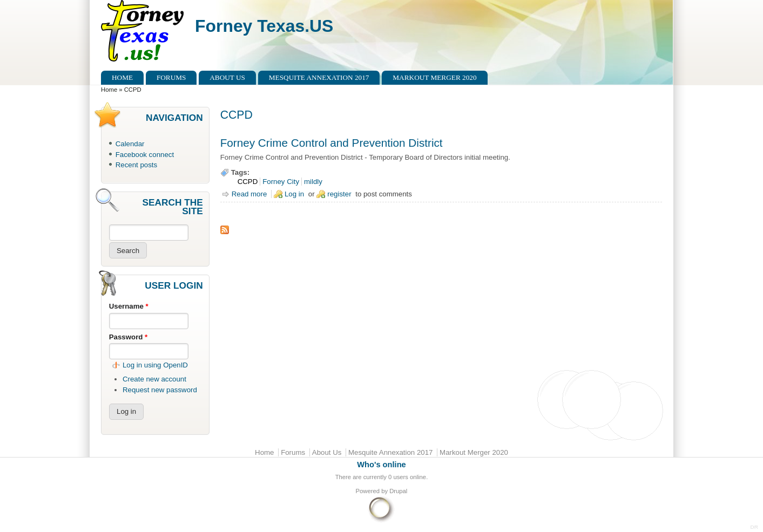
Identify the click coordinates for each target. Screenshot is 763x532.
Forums (171, 77)
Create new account (154, 379)
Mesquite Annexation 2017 (319, 77)
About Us (227, 77)
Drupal (398, 491)
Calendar (130, 144)
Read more (249, 194)
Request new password (160, 390)
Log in (294, 194)
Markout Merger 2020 (434, 77)
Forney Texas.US (264, 26)
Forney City (281, 182)
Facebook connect (145, 155)
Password (129, 337)
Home (122, 77)
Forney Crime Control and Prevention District (332, 143)
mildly (313, 182)
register (339, 194)
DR (754, 527)
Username (129, 306)
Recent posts (136, 165)
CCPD (248, 182)
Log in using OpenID (155, 365)
